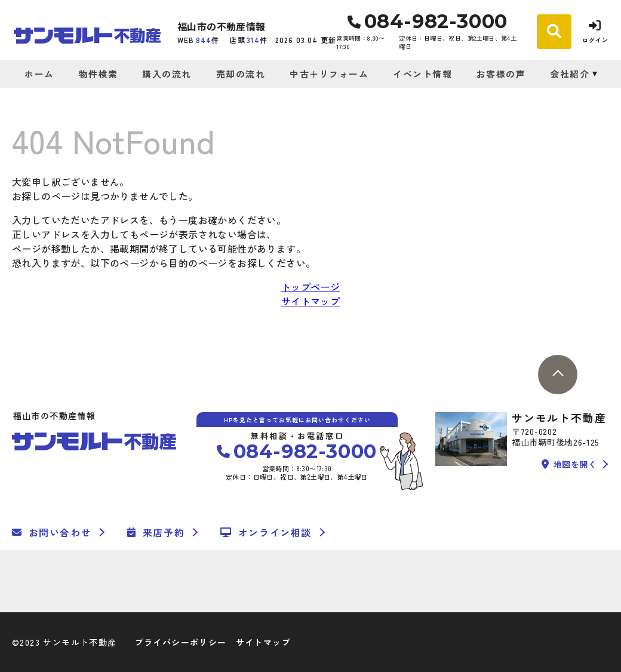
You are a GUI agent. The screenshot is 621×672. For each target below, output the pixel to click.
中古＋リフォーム (329, 74)
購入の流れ (167, 74)
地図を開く (569, 464)
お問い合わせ (52, 532)
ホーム (39, 74)
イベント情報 (422, 74)
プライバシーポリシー (181, 642)
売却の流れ (241, 74)
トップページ (310, 287)
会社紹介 (570, 74)
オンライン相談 (266, 532)
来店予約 (156, 532)
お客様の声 (501, 74)
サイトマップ (310, 301)
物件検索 (99, 74)
